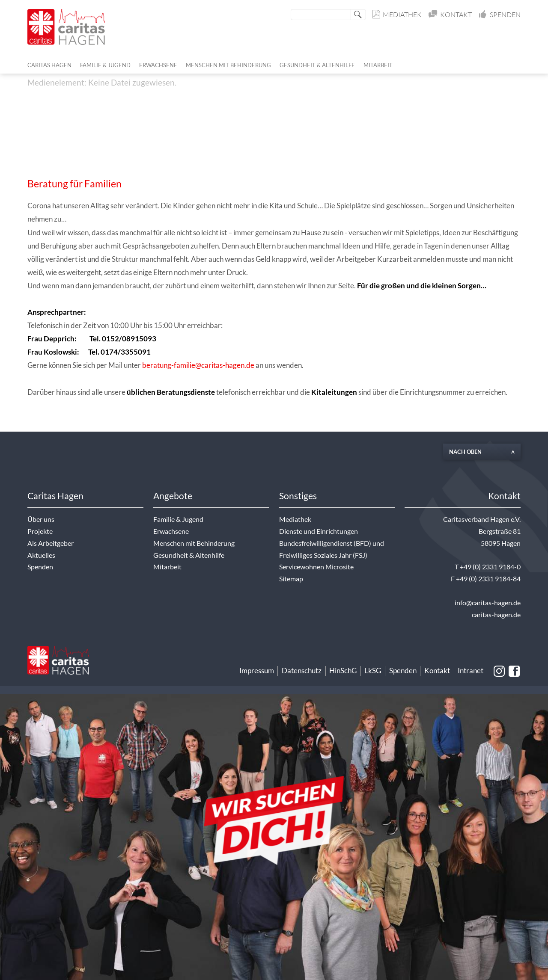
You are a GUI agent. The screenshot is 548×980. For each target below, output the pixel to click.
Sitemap (291, 579)
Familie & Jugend (178, 519)
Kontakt (451, 15)
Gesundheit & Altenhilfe (189, 555)
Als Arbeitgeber (51, 543)
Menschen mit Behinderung (194, 543)
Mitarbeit (167, 567)
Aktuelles (41, 555)
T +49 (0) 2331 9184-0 (488, 567)
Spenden (500, 15)
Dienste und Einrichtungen (319, 531)
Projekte (40, 531)
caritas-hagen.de (496, 615)
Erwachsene (171, 531)
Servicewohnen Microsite (316, 567)
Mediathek (398, 15)
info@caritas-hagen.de (488, 603)
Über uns (41, 519)
